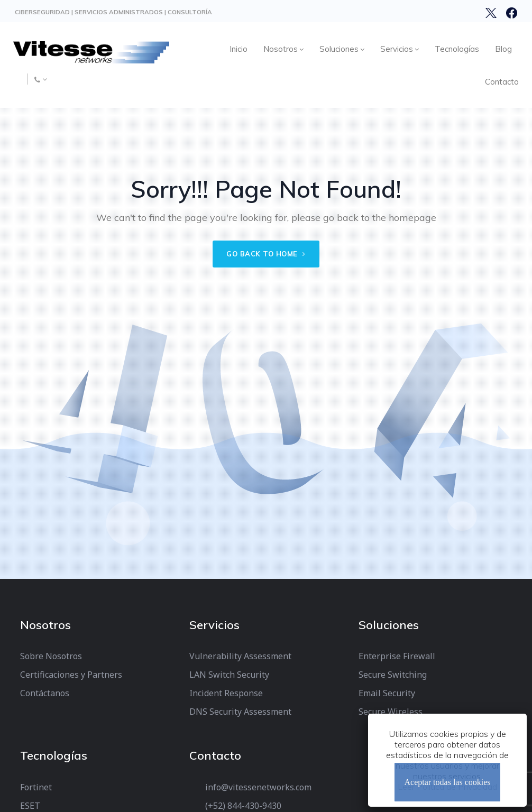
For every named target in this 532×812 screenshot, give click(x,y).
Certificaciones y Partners (71, 675)
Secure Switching (393, 675)
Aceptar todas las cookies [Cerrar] (447, 782)
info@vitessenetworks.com (258, 787)
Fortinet (36, 787)
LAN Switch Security (229, 675)
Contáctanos (45, 693)
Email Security (387, 693)
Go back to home (266, 254)
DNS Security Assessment (240, 712)
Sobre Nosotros (51, 656)
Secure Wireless (391, 712)
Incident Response (226, 693)
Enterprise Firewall (397, 656)
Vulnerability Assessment (240, 656)
